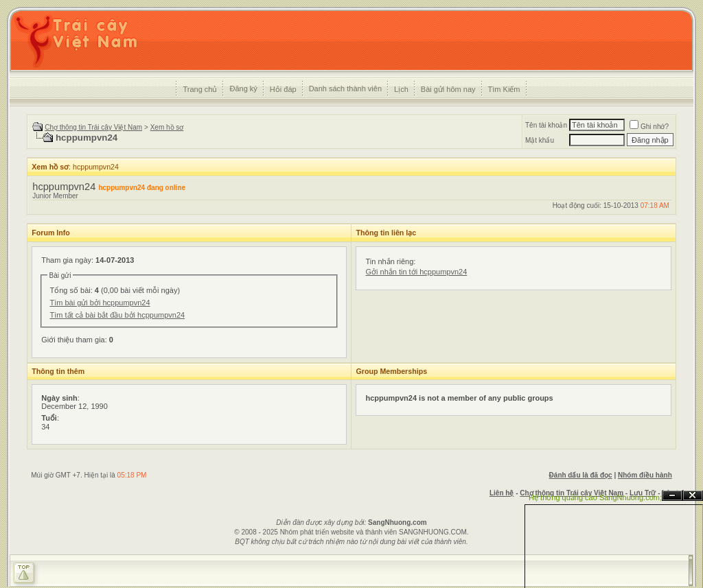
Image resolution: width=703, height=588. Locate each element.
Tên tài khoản (546, 125)
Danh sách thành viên (345, 89)
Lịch (401, 89)
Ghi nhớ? (649, 127)
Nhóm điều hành (645, 475)
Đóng (693, 496)
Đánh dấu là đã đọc (581, 475)
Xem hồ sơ (167, 127)
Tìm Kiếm (504, 89)
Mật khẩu (540, 140)
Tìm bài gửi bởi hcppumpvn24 (100, 303)
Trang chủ (200, 89)
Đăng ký (243, 89)
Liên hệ (502, 493)
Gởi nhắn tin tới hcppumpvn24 (416, 272)
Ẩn (672, 496)
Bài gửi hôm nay (448, 89)
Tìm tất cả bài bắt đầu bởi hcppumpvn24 (117, 315)
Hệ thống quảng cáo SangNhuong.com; (595, 497)
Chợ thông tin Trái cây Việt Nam (93, 127)
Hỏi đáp (283, 89)
